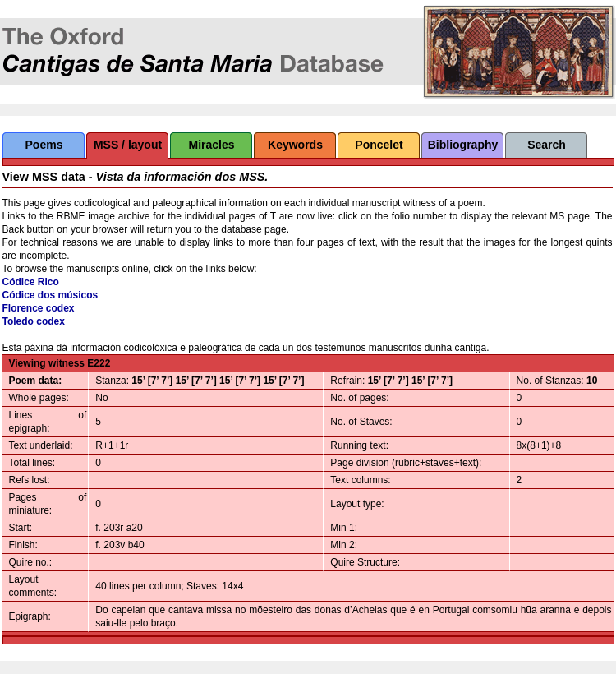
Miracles (211, 145)
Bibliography (463, 145)
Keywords (295, 145)
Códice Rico (31, 282)
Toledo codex (34, 321)
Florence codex (39, 308)
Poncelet (379, 145)
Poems (44, 145)
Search (547, 145)
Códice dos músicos (51, 295)
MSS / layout (128, 145)
